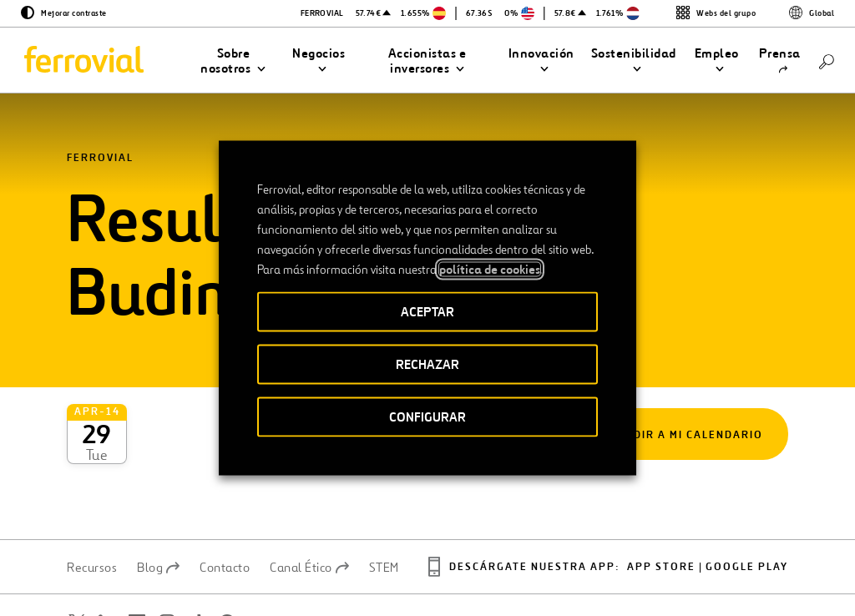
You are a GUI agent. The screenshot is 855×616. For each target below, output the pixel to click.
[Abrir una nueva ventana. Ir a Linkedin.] (107, 565)
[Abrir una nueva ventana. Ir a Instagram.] (167, 565)
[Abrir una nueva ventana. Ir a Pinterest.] (227, 565)
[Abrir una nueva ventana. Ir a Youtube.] (87, 585)
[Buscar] (827, 61)
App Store (661, 509)
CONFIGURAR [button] (427, 417)
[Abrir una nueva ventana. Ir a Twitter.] (77, 565)
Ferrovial (100, 158)
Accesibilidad (341, 569)
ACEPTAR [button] (427, 312)
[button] (233, 61)
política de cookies (490, 270)
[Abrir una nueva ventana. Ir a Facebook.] (137, 565)
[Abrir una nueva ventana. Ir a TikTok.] (197, 565)
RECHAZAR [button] (427, 364)
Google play (747, 509)
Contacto (225, 509)
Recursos (92, 509)
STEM (384, 509)
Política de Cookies (629, 576)
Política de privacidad (514, 576)
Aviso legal (424, 576)
